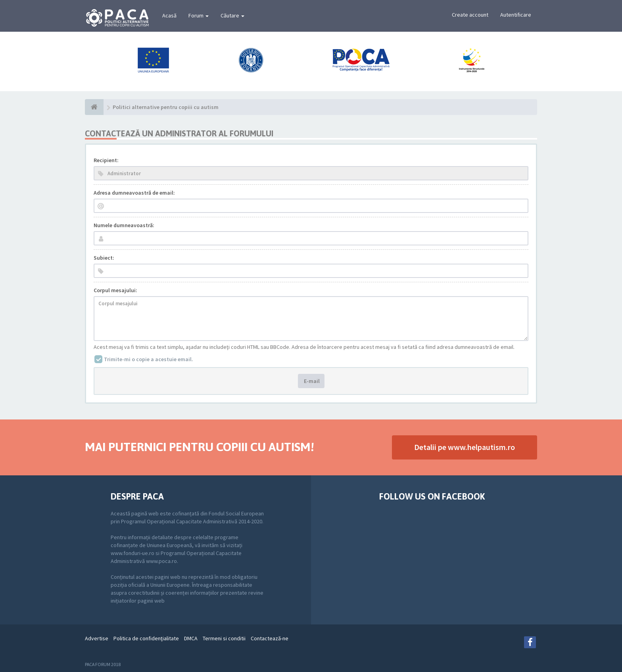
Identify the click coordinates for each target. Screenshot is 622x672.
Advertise (97, 638)
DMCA (191, 638)
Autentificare (516, 15)
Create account (470, 15)
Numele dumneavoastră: (124, 225)
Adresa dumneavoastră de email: (134, 193)
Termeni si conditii (224, 638)
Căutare (232, 15)
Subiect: (104, 258)
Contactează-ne (270, 638)
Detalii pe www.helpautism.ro (465, 447)
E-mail (311, 381)
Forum (199, 15)
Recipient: (106, 160)
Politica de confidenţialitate (146, 638)
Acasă (169, 15)
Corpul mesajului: (115, 290)
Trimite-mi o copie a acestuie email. (149, 359)
